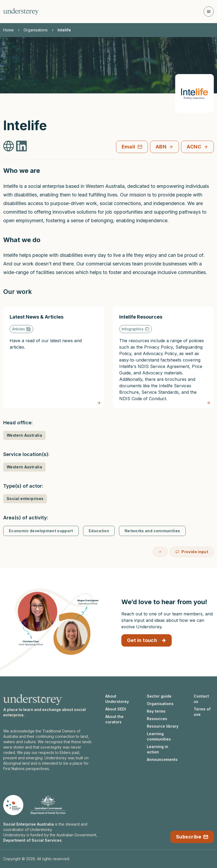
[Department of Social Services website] (48, 805)
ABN (164, 147)
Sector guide (159, 696)
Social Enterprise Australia (29, 824)
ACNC (197, 147)
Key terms (156, 711)
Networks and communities (152, 531)
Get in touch (147, 640)
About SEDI (116, 709)
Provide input (192, 552)
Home (8, 30)
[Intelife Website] (9, 146)
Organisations (36, 30)
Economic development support (41, 531)
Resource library (163, 726)
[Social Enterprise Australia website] (13, 805)
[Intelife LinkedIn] (21, 146)
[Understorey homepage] (21, 12)
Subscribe (192, 837)
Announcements (162, 759)
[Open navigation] (209, 12)
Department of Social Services (32, 840)
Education (99, 531)
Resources (157, 719)
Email (132, 147)
